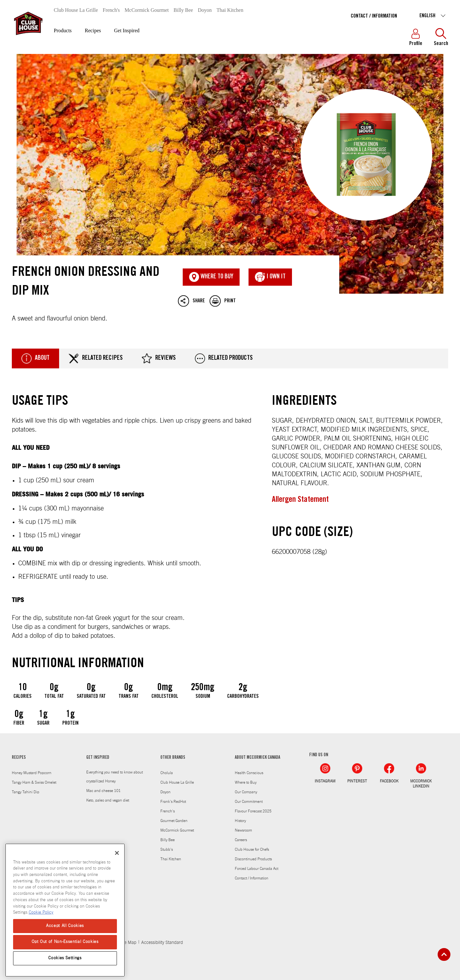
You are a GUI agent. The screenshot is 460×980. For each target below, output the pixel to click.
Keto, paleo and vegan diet (108, 800)
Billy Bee (183, 10)
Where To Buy (211, 277)
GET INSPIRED (98, 758)
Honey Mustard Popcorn (32, 773)
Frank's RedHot (173, 802)
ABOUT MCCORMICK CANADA (257, 758)
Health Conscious (249, 773)
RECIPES (19, 758)
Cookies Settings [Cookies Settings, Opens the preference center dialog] (65, 958)
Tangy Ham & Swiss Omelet (34, 782)
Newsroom (243, 830)
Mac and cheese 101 (103, 791)
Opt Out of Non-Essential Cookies (65, 942)
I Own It (270, 277)
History (240, 821)
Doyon (205, 10)
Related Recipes (96, 358)
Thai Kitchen (230, 10)
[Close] (117, 853)
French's (111, 10)
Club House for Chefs (252, 849)
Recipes (93, 30)
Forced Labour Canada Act (257, 869)
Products (63, 30)
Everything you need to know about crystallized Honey (115, 777)
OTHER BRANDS (173, 758)
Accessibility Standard (162, 943)
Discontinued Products (253, 859)
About (35, 358)
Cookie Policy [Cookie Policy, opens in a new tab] (41, 912)
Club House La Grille (76, 10)
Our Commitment (249, 802)
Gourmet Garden (174, 821)
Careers (241, 840)
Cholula (167, 773)
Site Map (128, 943)
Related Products (224, 358)
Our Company (246, 792)
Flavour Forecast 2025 (253, 811)
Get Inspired (127, 30)
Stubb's (167, 849)
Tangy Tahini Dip (26, 792)
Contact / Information (374, 16)
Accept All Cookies (65, 926)
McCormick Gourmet (147, 10)
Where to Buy (246, 782)
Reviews (159, 358)
